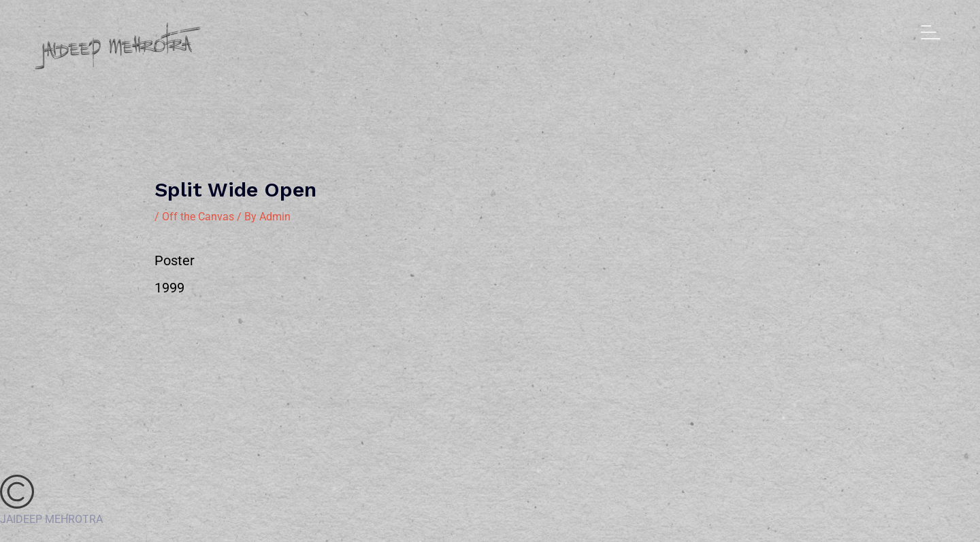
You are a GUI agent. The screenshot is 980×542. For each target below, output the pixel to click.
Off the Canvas (198, 217)
